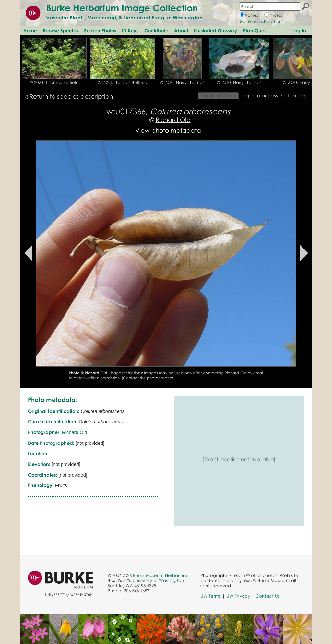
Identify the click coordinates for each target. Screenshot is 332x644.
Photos (276, 15)
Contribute (156, 30)
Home (30, 30)
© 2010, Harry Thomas (182, 82)
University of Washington (158, 580)
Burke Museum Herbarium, (161, 575)
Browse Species (60, 30)
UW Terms (211, 596)
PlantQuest (255, 30)
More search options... (264, 21)
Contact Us (267, 596)
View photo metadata (168, 130)
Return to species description (71, 96)
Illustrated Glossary (216, 30)
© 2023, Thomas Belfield (54, 82)
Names (251, 15)
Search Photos (100, 30)
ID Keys (130, 30)
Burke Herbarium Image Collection (122, 8)
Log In (299, 30)
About (181, 30)
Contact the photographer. (149, 378)
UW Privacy (238, 596)
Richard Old (173, 120)
